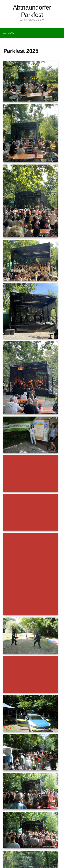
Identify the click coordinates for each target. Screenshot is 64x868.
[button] (6, 862)
